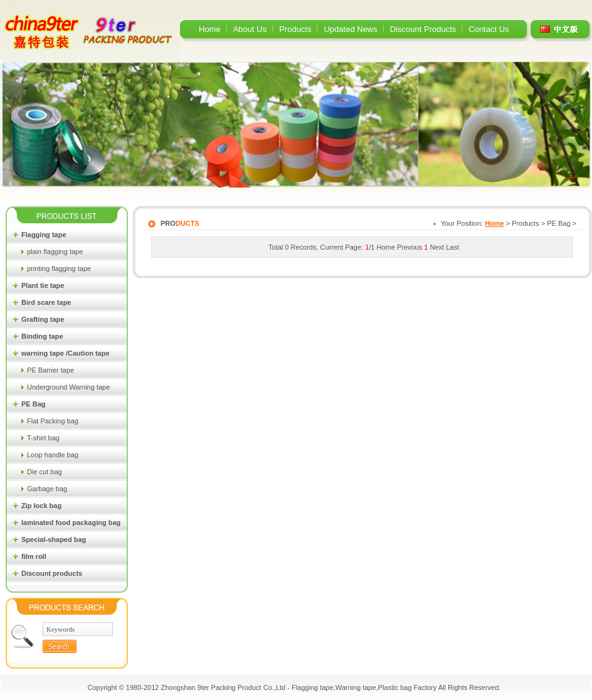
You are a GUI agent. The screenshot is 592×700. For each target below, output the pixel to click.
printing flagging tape (59, 268)
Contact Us (489, 29)
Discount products (52, 573)
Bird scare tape (46, 302)
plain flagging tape (55, 252)
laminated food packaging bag (71, 522)
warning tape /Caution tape (66, 353)
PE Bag (34, 404)
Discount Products (423, 29)
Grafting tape (43, 319)
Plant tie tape (43, 285)
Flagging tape (44, 235)
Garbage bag (47, 489)
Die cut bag (45, 472)
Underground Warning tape (68, 387)
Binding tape (42, 336)
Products (295, 29)
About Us (250, 29)
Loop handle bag (53, 455)
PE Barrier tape (50, 370)
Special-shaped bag (54, 539)
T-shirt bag (43, 438)
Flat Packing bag (53, 421)
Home (210, 29)
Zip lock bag (41, 506)
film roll (34, 556)
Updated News (350, 29)
